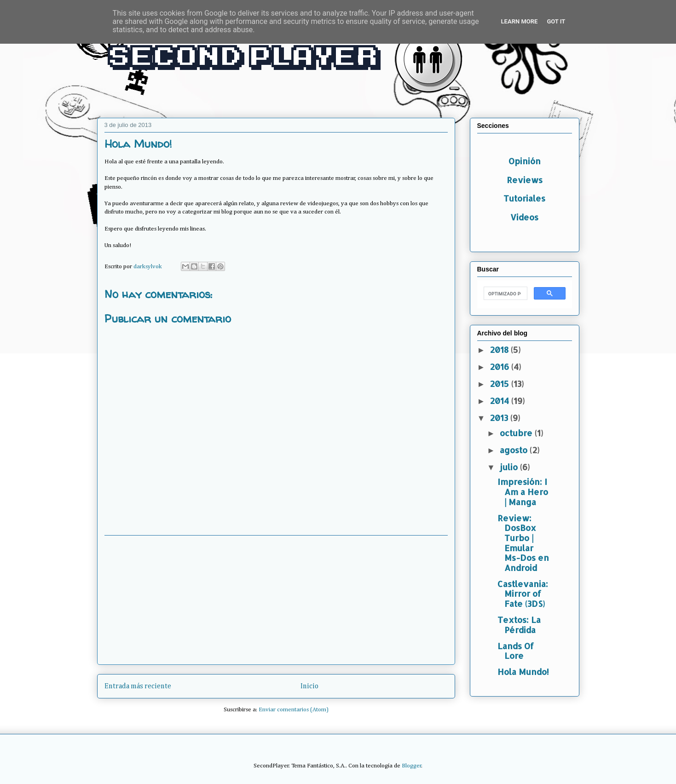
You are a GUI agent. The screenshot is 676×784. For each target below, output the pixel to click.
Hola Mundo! (523, 672)
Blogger (412, 766)
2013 (500, 418)
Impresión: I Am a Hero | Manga (523, 491)
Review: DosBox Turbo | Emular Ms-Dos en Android (523, 543)
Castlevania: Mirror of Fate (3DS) (523, 594)
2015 (500, 383)
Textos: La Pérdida (519, 625)
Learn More (520, 21)
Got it (556, 21)
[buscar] (505, 294)
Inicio (309, 686)
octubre (517, 433)
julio (510, 467)
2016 (500, 366)
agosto (515, 450)
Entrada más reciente (138, 686)
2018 (500, 349)
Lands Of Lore (516, 651)
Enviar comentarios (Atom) (294, 710)
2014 (500, 401)
